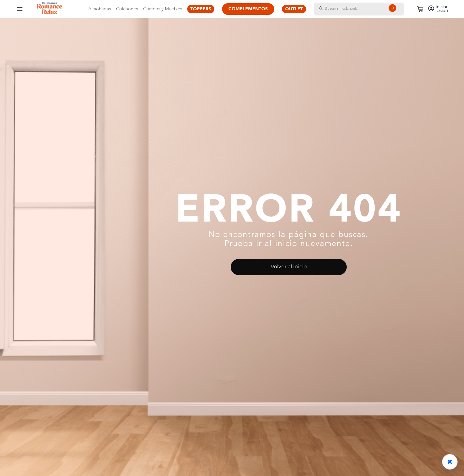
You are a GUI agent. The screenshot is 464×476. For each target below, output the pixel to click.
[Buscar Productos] (394, 9)
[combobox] (365, 9)
